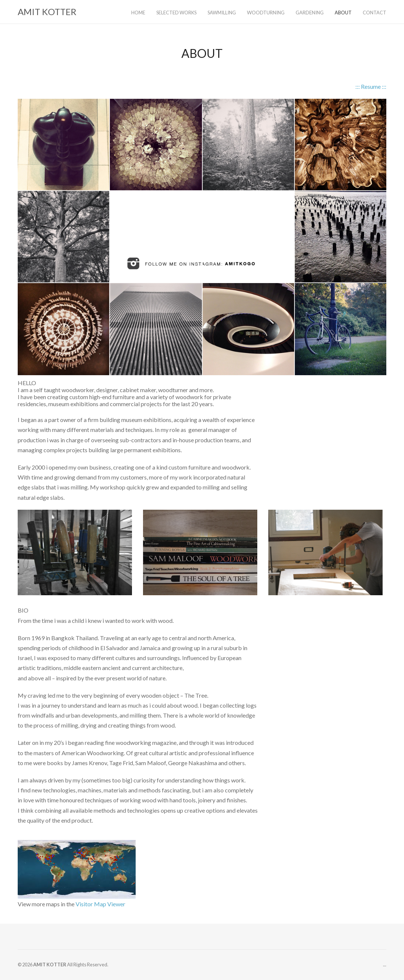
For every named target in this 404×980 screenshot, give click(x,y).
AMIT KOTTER (47, 12)
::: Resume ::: (371, 86)
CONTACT (375, 13)
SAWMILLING (222, 13)
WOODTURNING (266, 13)
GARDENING (310, 13)
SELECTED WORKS (176, 13)
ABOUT (343, 13)
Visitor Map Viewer (100, 904)
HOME (138, 13)
